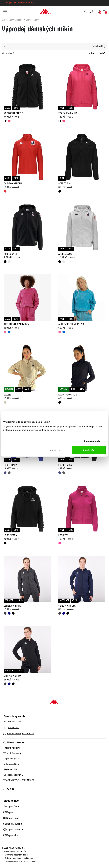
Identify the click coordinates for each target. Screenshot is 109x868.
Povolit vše (89, 450)
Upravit (54, 450)
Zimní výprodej (16, 20)
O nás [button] (9, 789)
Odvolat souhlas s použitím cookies (21, 858)
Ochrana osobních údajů (16, 855)
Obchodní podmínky (13, 775)
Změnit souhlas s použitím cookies (20, 862)
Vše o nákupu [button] (14, 743)
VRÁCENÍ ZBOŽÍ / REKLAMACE (19, 780)
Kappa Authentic (14, 830)
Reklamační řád (11, 770)
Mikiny (36, 20)
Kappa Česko (12, 807)
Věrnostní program (12, 753)
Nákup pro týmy (11, 764)
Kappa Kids (11, 836)
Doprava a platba (12, 759)
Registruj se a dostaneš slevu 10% (21, 3)
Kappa (8, 813)
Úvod (4, 20)
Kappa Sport (11, 818)
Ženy (28, 20)
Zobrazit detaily (92, 441)
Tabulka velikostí (12, 748)
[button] (92, 11)
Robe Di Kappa (13, 824)
